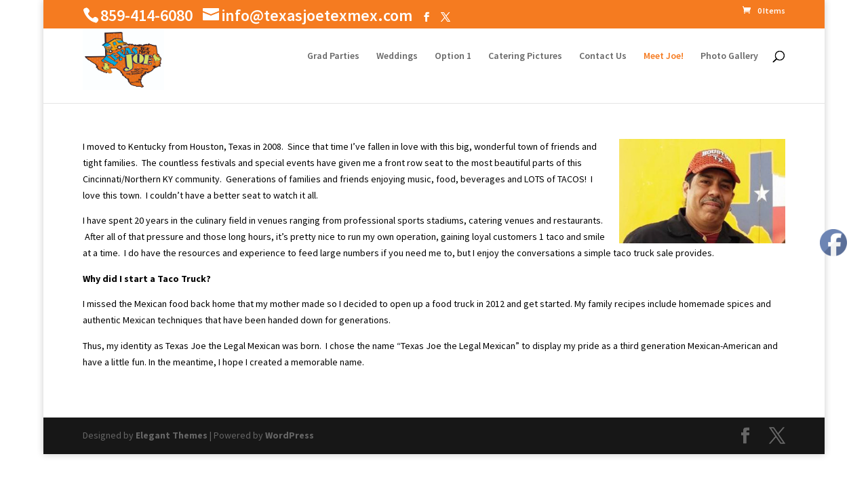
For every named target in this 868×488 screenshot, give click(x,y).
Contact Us (603, 56)
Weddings (397, 56)
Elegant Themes (172, 435)
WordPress (290, 435)
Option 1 (453, 56)
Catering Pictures (525, 56)
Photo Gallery (729, 56)
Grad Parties (333, 56)
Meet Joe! (664, 56)
